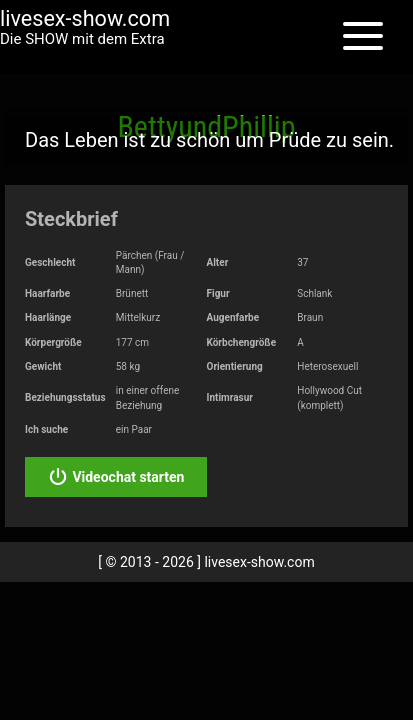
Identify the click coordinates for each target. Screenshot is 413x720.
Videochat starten (115, 477)
